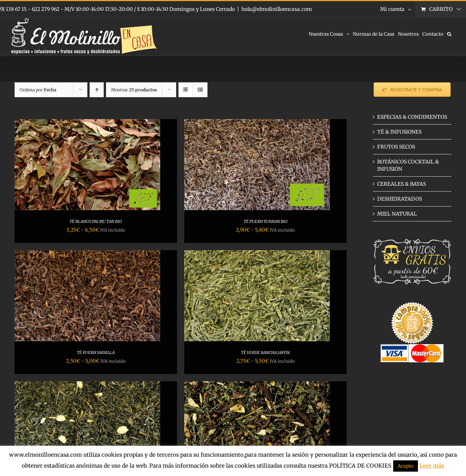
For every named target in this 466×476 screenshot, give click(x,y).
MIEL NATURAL (397, 214)
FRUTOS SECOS (396, 147)
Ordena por (38, 90)
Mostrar (134, 90)
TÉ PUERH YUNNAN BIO (266, 221)
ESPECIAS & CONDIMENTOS (412, 117)
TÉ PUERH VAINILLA (96, 353)
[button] (449, 34)
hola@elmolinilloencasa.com (277, 9)
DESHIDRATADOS (400, 199)
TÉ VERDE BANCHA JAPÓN (265, 353)
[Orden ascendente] (97, 90)
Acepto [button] (406, 466)
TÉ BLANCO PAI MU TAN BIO (96, 221)
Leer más (432, 466)
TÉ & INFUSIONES (399, 132)
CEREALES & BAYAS (402, 184)
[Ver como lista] (200, 90)
